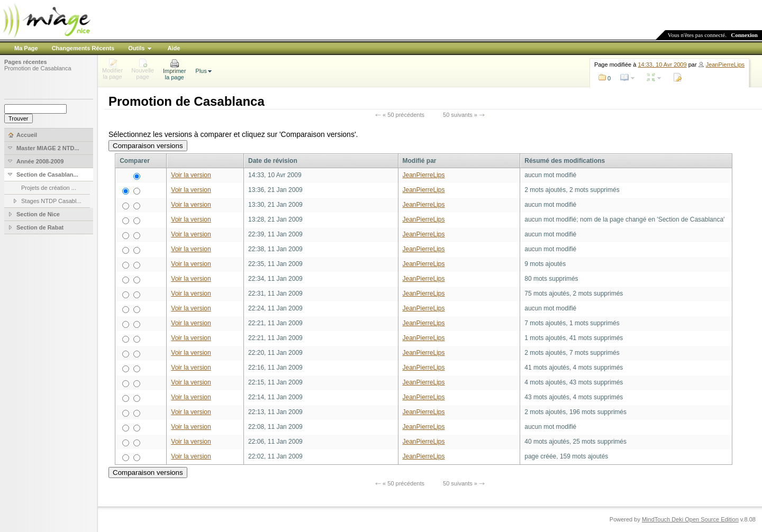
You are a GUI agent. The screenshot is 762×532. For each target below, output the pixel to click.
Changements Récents (83, 48)
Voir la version (191, 175)
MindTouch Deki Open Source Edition (690, 519)
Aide (174, 48)
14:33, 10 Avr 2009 (662, 65)
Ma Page (26, 48)
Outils (136, 48)
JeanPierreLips (725, 65)
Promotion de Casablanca (38, 68)
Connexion (744, 35)
